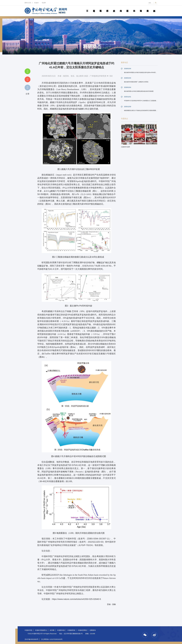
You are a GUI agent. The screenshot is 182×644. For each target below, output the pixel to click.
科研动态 (107, 8)
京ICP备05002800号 (32, 639)
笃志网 (44, 3)
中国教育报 (71, 630)
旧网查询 (93, 630)
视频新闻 (154, 8)
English (36, 3)
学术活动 (134, 8)
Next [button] (155, 135)
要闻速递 (94, 8)
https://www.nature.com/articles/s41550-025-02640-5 (76, 599)
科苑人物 (121, 8)
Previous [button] (124, 135)
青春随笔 (141, 8)
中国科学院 (28, 630)
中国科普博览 (82, 630)
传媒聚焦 (148, 8)
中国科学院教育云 (41, 630)
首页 (87, 8)
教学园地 (101, 8)
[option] (139, 137)
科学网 (52, 630)
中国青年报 (61, 630)
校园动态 (127, 8)
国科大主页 (28, 3)
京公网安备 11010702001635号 (52, 639)
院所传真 (114, 8)
